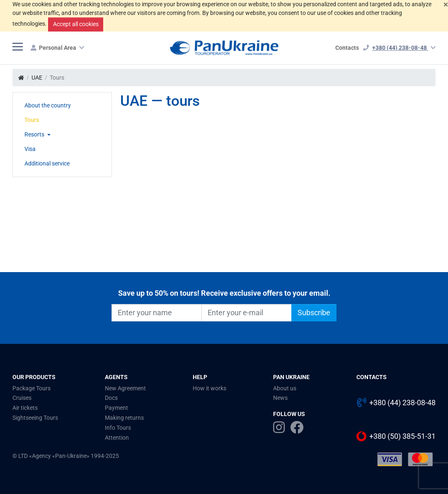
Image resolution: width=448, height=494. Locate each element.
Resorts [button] (35, 134)
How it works (209, 388)
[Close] (446, 4)
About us (285, 388)
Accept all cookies (76, 24)
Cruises (22, 398)
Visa (30, 149)
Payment (116, 408)
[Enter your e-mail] (247, 313)
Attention (117, 438)
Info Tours (118, 428)
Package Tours (31, 388)
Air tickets (25, 408)
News (280, 398)
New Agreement (125, 388)
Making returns (124, 418)
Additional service (47, 163)
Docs (111, 398)
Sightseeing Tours (35, 418)
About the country (48, 105)
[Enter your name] (157, 313)
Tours (32, 120)
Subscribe (314, 313)
